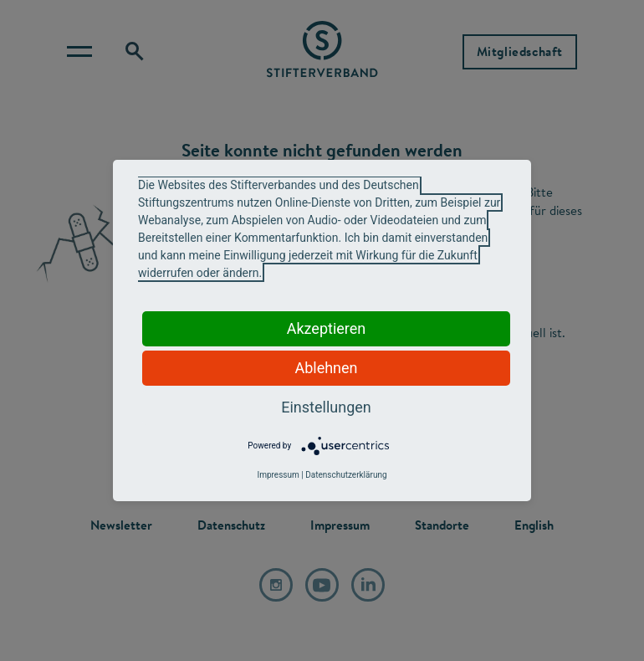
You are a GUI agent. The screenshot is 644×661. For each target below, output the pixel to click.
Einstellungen (326, 407)
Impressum (278, 475)
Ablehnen (326, 368)
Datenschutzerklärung (346, 475)
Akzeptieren (327, 328)
